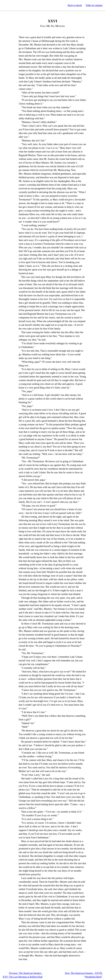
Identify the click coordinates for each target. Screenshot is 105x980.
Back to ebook (75, 5)
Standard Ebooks (15, 5)
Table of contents (94, 5)
